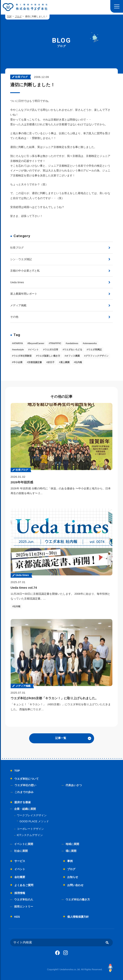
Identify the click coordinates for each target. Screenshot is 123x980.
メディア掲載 (18, 305)
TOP (9, 16)
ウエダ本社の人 (24, 899)
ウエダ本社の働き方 (78, 899)
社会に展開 (21, 851)
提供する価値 (22, 802)
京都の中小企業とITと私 (25, 271)
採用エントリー (24, 907)
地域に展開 (72, 844)
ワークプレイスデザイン (32, 815)
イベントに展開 (24, 844)
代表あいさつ (74, 785)
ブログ (18, 16)
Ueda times (17, 282)
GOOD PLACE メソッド (34, 821)
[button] (117, 6)
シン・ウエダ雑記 (21, 259)
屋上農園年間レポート (24, 294)
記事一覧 (61, 738)
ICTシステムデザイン (30, 835)
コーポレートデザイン (30, 829)
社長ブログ (17, 248)
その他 (14, 317)
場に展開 (71, 851)
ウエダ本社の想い (25, 785)
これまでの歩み (24, 792)
